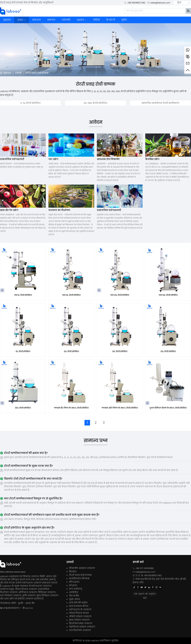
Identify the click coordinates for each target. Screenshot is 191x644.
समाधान (37, 20)
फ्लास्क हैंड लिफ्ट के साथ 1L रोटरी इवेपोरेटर (71, 408)
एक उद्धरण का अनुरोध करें (145, 594)
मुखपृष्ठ (7, 20)
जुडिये (124, 20)
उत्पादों (18, 73)
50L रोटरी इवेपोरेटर (168, 351)
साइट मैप (30, 603)
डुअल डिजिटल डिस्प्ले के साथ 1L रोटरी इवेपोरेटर (168, 408)
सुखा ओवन (75, 599)
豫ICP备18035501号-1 (10, 608)
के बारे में (111, 20)
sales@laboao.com (160, 3)
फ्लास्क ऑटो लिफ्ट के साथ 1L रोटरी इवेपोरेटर (120, 408)
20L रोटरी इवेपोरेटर (71, 351)
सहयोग (82, 20)
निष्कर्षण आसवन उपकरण (82, 568)
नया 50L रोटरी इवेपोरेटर (168, 295)
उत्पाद (22, 20)
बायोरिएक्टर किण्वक (79, 579)
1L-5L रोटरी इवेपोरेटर (31, 103)
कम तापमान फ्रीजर (79, 606)
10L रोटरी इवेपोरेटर (23, 351)
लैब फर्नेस (74, 596)
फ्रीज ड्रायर (74, 582)
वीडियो (97, 20)
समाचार (51, 20)
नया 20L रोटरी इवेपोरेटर (120, 295)
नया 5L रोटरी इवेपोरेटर (23, 295)
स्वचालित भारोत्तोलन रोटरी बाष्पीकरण (160, 103)
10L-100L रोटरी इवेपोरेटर (96, 103)
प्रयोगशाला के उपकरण (80, 610)
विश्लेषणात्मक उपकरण (81, 623)
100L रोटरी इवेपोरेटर (23, 408)
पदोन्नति (66, 20)
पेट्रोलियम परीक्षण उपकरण (82, 627)
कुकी (21, 603)
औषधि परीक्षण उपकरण (80, 616)
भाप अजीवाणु (76, 589)
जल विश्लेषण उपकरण (80, 630)
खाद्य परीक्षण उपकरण (79, 620)
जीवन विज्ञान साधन (79, 613)
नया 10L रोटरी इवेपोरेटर (71, 295)
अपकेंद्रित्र (74, 592)
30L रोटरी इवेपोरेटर (120, 351)
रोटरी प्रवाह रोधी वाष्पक (37, 73)
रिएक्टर (73, 572)
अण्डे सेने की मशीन (78, 603)
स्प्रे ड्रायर (73, 585)
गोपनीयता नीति (8, 603)
